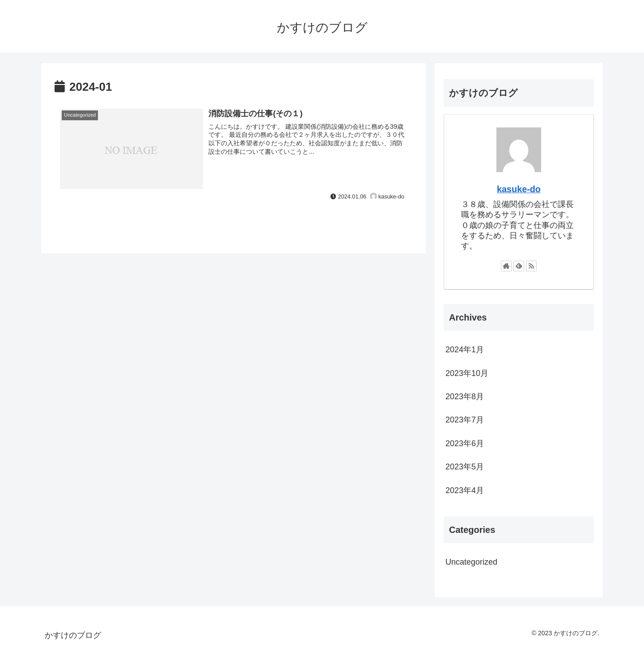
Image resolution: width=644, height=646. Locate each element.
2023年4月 (465, 490)
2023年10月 (467, 373)
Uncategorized (471, 562)
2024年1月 (465, 350)
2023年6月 (465, 443)
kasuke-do (519, 189)
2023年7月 (465, 420)
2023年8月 (465, 397)
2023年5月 (465, 467)
